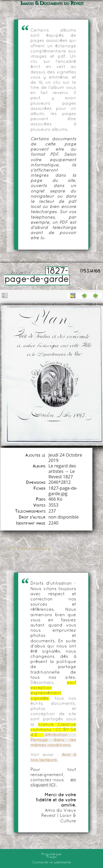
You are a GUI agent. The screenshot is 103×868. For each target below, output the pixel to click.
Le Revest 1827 (62, 474)
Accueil (18, 273)
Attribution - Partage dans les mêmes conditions (53, 740)
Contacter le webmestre (52, 863)
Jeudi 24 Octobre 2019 (65, 458)
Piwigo (52, 857)
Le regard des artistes (62, 469)
